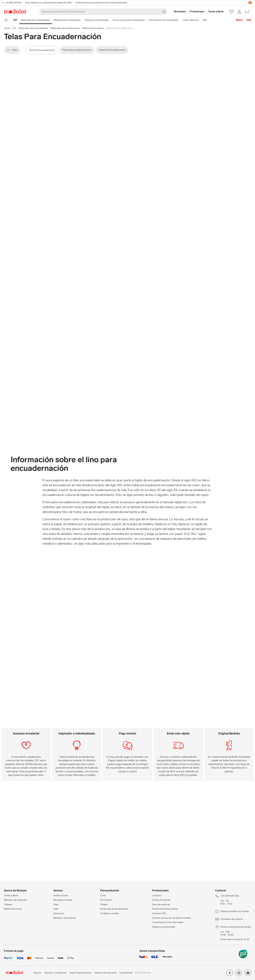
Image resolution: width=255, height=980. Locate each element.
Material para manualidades (67, 20)
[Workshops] (178, 12)
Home (7, 28)
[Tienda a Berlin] (218, 12)
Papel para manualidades (97, 20)
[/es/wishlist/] (232, 12)
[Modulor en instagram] (239, 974)
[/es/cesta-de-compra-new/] (247, 12)
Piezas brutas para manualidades (129, 20)
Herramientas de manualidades (164, 20)
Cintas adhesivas (191, 20)
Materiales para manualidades (36, 20)
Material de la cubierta (93, 28)
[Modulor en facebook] (230, 974)
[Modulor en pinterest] (248, 974)
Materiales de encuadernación (65, 28)
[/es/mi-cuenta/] (239, 12)
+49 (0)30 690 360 (13, 3)
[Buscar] (103, 12)
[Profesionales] (197, 12)
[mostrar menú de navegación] (6, 20)
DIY (14, 28)
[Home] (15, 20)
